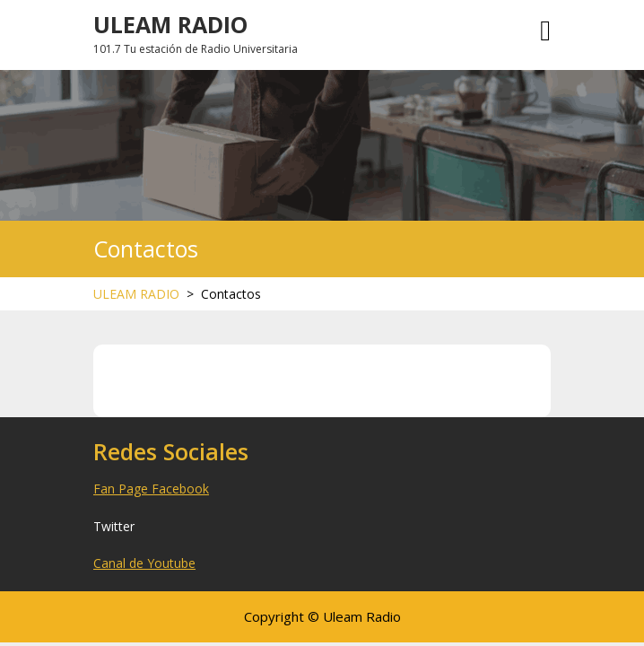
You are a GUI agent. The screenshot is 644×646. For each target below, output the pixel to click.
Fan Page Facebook (151, 489)
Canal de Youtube (144, 563)
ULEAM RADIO (170, 24)
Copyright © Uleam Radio (322, 616)
